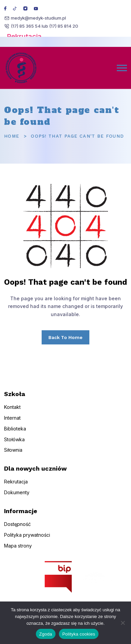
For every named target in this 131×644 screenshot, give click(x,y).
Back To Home (65, 337)
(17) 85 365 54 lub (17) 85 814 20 (45, 26)
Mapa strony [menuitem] (18, 551)
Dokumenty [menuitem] (17, 498)
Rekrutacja (24, 36)
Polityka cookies (79, 634)
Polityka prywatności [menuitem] (27, 540)
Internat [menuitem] (12, 423)
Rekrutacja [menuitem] (16, 487)
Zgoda (46, 634)
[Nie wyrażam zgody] (123, 623)
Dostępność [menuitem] (17, 529)
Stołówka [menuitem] (14, 444)
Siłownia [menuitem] (13, 455)
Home (12, 136)
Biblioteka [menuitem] (15, 434)
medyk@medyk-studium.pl (38, 18)
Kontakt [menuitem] (12, 412)
